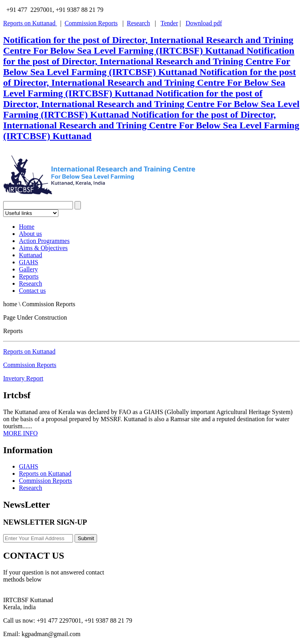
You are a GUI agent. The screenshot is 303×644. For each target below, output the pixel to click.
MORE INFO (21, 433)
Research (139, 23)
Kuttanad (31, 255)
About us (30, 234)
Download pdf (204, 23)
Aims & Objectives (43, 248)
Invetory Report (23, 378)
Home (27, 227)
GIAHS (29, 262)
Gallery (28, 269)
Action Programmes (44, 241)
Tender (169, 23)
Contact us (32, 291)
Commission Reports (91, 23)
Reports (29, 276)
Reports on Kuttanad (30, 23)
